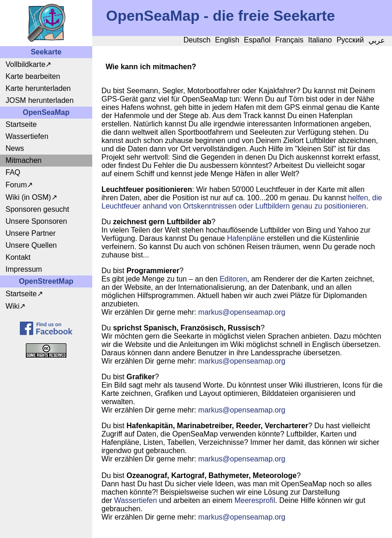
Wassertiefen (27, 136)
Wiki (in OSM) (28, 197)
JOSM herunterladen (40, 100)
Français (289, 40)
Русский (350, 40)
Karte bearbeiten (33, 76)
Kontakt (18, 257)
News (15, 148)
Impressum (24, 269)
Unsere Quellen (31, 245)
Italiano (320, 40)
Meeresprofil (255, 500)
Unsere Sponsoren (36, 221)
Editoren (233, 279)
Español (257, 40)
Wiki (12, 306)
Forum (16, 185)
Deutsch (197, 40)
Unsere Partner (31, 233)
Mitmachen (24, 160)
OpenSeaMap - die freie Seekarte (220, 16)
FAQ (13, 172)
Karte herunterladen (38, 88)
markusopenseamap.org (242, 312)
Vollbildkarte (25, 64)
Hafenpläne (246, 238)
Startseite (21, 124)
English (227, 40)
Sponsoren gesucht (37, 209)
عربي (377, 40)
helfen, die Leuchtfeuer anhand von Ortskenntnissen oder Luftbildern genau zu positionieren (242, 202)
